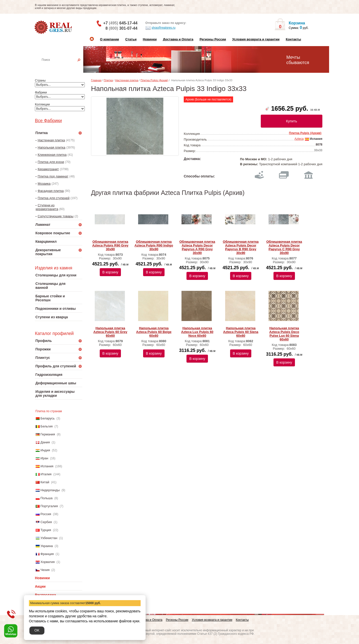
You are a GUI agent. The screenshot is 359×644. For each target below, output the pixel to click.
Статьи (131, 39)
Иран (44, 458)
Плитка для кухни (51, 162)
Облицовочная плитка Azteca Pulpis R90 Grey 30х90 (110, 245)
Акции (40, 586)
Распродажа (45, 595)
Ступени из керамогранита (47, 207)
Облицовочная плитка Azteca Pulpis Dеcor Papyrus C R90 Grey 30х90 (284, 247)
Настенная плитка (64, 67)
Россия (46, 514)
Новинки (150, 39)
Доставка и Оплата (178, 39)
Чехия (45, 570)
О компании (109, 39)
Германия (48, 434)
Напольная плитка (51, 147)
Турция (46, 530)
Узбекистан (49, 538)
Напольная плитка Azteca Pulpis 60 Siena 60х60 (241, 332)
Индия (45, 450)
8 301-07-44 (121, 28)
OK (37, 630)
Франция (47, 554)
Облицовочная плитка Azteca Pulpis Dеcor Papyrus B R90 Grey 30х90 (241, 247)
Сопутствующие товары (56, 216)
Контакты (293, 39)
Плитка (108, 80)
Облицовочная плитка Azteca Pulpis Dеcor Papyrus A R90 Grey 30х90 (197, 247)
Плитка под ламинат (53, 176)
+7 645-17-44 (120, 23)
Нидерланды (50, 490)
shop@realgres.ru (160, 28)
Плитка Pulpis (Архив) (154, 80)
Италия (46, 474)
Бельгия (46, 426)
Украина (47, 546)
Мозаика (44, 184)
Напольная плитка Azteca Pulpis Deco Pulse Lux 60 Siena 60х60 (284, 334)
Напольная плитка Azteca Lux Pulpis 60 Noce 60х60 (197, 332)
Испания (47, 466)
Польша (46, 498)
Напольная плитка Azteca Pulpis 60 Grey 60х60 (110, 332)
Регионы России (213, 39)
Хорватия (47, 562)
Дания (45, 442)
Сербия (46, 522)
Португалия (49, 506)
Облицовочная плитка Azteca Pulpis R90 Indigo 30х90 (154, 245)
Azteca (299, 139)
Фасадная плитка (51, 191)
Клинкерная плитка (52, 155)
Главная (96, 80)
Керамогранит (48, 169)
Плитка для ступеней (54, 198)
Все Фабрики (48, 121)
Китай (45, 482)
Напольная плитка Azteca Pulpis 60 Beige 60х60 (154, 332)
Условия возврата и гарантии (256, 39)
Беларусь (47, 418)
